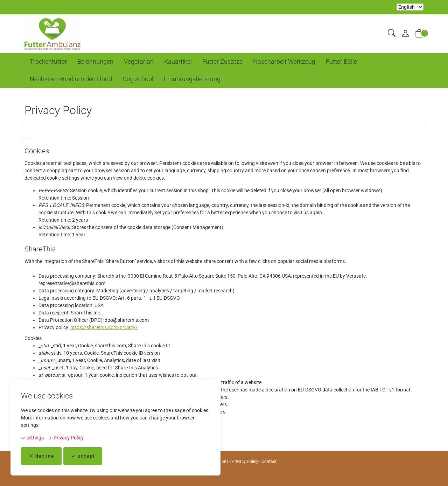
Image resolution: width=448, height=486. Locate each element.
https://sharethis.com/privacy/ (104, 327)
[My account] (405, 34)
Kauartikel (178, 61)
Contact (269, 461)
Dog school (138, 79)
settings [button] (32, 438)
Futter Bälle (341, 61)
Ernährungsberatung (192, 79)
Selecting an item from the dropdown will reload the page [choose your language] (410, 7)
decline (41, 456)
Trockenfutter (48, 61)
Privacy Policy (66, 438)
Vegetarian (139, 61)
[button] (392, 33)
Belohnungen (95, 61)
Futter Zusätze (222, 61)
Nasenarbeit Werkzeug (284, 61)
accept (83, 456)
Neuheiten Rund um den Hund (71, 79)
